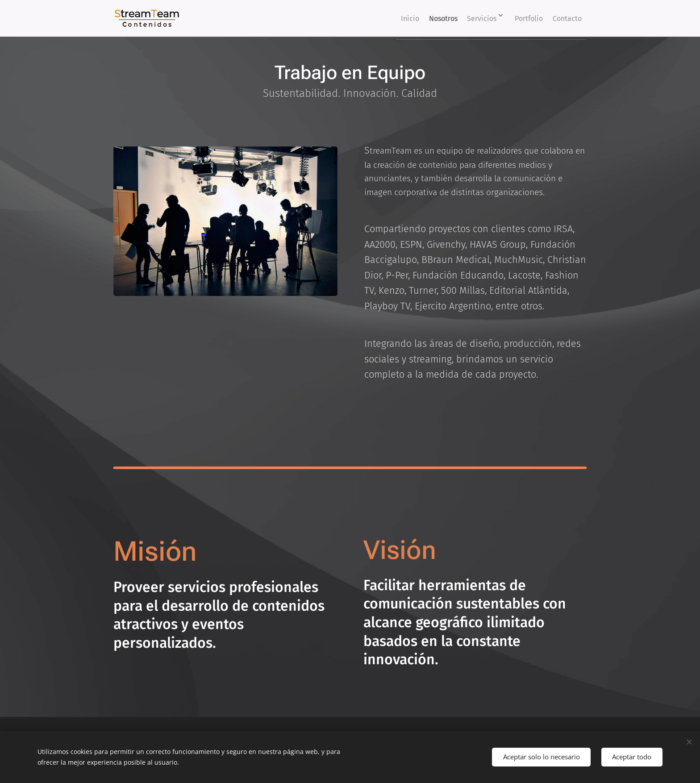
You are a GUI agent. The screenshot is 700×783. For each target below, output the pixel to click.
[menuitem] (384, 18)
